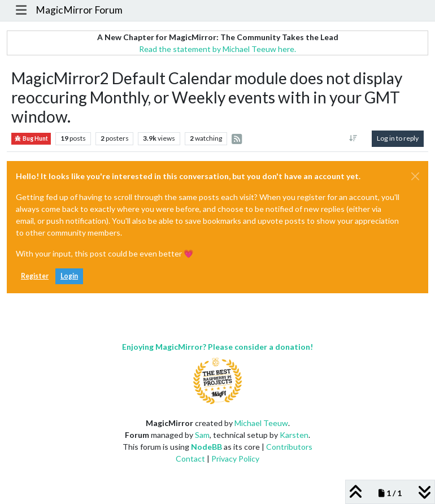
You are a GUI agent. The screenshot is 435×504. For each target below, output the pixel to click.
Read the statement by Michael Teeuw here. (217, 49)
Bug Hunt (31, 139)
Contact (190, 459)
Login (69, 276)
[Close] (415, 176)
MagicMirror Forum (79, 10)
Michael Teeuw (261, 423)
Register (35, 276)
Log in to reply (398, 138)
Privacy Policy (235, 459)
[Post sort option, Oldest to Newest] (353, 138)
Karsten (294, 435)
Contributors (289, 447)
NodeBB (206, 447)
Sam (202, 435)
